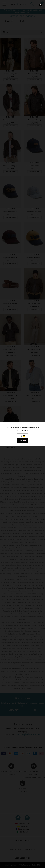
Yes (22, 441)
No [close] (22, 436)
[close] (41, 4)
